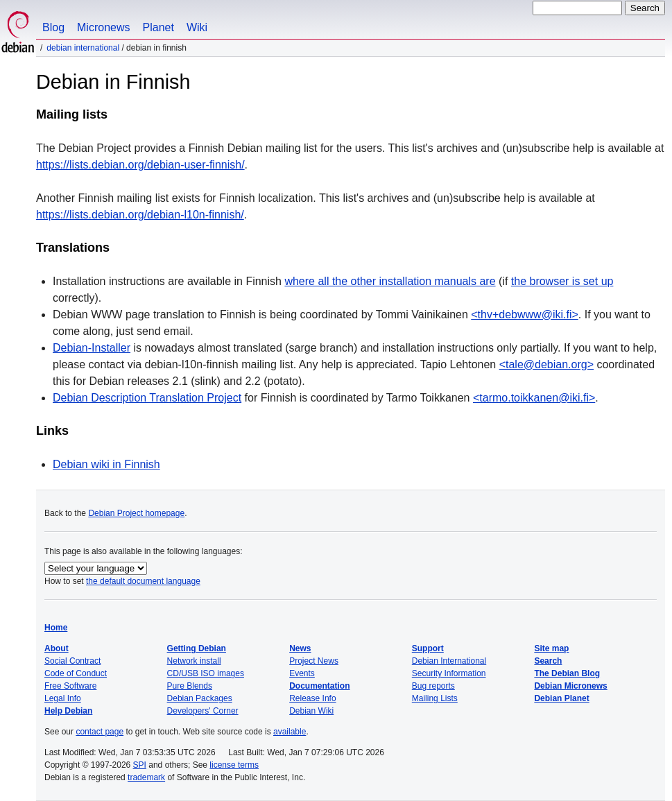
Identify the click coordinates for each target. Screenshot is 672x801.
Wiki (197, 27)
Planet (158, 27)
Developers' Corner (203, 711)
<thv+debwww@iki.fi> (525, 315)
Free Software (70, 686)
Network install (194, 661)
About (57, 648)
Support (428, 648)
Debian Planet (561, 698)
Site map (551, 648)
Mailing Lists (435, 698)
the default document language (143, 581)
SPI (140, 765)
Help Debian (68, 711)
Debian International (83, 48)
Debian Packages (200, 698)
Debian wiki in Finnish (106, 464)
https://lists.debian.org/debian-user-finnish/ (140, 165)
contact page (100, 732)
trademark (146, 777)
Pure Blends (190, 686)
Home (56, 628)
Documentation (319, 686)
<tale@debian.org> (546, 364)
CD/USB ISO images (206, 673)
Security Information (449, 673)
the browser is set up (562, 281)
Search (548, 661)
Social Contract (72, 661)
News (300, 648)
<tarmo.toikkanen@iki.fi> (534, 398)
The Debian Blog (567, 673)
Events (302, 673)
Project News (314, 661)
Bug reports (433, 686)
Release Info (312, 698)
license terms (234, 765)
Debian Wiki (311, 711)
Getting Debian (197, 648)
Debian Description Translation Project (147, 398)
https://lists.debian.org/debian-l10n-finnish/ (140, 215)
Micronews (103, 27)
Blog (53, 27)
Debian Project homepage (136, 513)
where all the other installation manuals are (390, 281)
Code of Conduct (76, 673)
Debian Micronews (570, 686)
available (290, 732)
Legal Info (63, 698)
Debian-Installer (92, 348)
